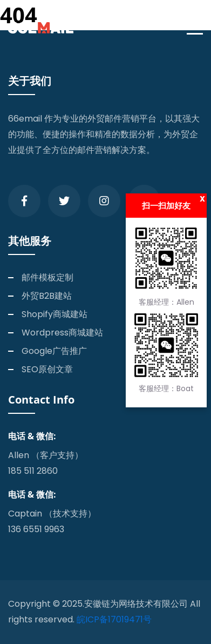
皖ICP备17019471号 (114, 619)
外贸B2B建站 (47, 296)
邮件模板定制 (47, 277)
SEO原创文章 (47, 369)
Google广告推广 (54, 351)
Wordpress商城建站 (62, 333)
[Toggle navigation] (198, 28)
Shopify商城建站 (55, 314)
